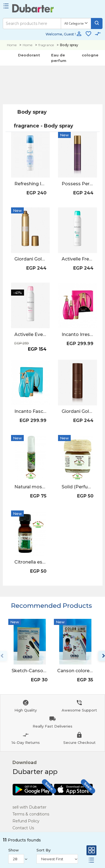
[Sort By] (57, 859)
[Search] (32, 24)
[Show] (16, 859)
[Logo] (33, 10)
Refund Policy (26, 821)
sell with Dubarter (29, 807)
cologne (90, 55)
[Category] (76, 24)
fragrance (46, 45)
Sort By (44, 850)
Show (14, 850)
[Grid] (91, 852)
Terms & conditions (31, 814)
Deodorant (29, 55)
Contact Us (23, 828)
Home (12, 45)
